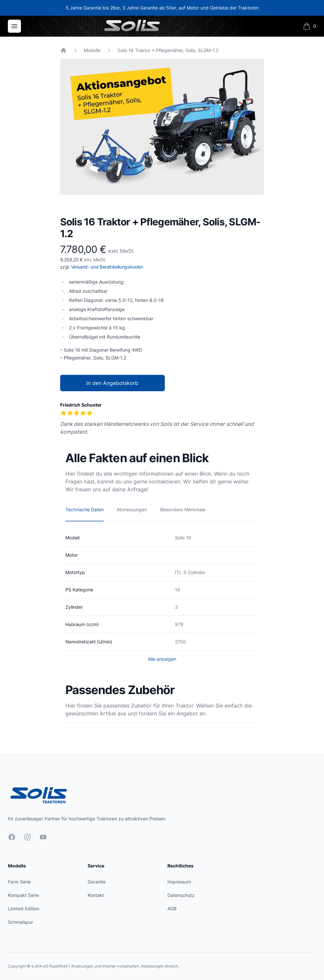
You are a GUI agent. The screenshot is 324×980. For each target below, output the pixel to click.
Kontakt (96, 895)
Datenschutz (181, 895)
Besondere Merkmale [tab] (183, 509)
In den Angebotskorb (112, 383)
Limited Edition (24, 909)
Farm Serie (19, 882)
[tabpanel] (162, 127)
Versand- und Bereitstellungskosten (107, 267)
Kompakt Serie (23, 895)
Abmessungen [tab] (132, 509)
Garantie (97, 882)
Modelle (92, 50)
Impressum (179, 882)
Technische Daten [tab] (85, 509)
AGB (172, 909)
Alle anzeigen (162, 659)
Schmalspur (20, 922)
